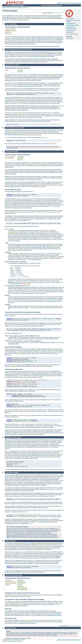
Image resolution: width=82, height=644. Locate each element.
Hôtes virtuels (70, 32)
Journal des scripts (11, 618)
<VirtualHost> (40, 547)
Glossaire (72, 3)
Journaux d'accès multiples (13, 347)
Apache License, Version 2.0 (16, 641)
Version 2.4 (26, 7)
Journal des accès (71, 27)
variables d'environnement (43, 373)
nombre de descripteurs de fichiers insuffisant (33, 558)
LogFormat (20, 158)
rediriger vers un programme (26, 86)
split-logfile (56, 571)
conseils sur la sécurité (39, 56)
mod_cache (8, 410)
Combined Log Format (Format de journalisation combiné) (23, 312)
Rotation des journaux (72, 28)
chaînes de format (15, 186)
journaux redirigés (58, 469)
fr (56, 13)
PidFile (20, 585)
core (7, 70)
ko (61, 13)
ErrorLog (20, 70)
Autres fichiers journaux (72, 34)
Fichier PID (8, 609)
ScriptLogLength (22, 589)
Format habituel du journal (13, 190)
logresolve (26, 236)
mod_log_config (10, 29)
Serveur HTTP (10, 7)
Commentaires (70, 38)
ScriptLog (20, 586)
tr (63, 13)
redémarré (10, 447)
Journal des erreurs (71, 23)
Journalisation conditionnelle (14, 369)
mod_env (24, 410)
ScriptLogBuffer (22, 588)
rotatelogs (8, 496)
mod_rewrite (38, 135)
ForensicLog (21, 583)
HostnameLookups (13, 232)
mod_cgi (8, 34)
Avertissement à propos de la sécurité (19, 50)
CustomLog (20, 157)
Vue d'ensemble (70, 18)
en (53, 13)
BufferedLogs (21, 582)
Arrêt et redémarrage (56, 615)
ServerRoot (53, 212)
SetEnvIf (20, 160)
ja (58, 13)
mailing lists (54, 635)
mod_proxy (29, 135)
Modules (59, 3)
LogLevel (20, 71)
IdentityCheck (17, 250)
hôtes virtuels (27, 544)
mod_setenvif (10, 158)
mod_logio (9, 32)
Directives (64, 3)
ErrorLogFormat (16, 113)
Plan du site (78, 3)
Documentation (18, 7)
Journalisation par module (73, 25)
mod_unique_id (24, 114)
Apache (4, 7)
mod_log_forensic (11, 31)
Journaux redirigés (71, 30)
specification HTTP (51, 301)
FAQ (68, 3)
